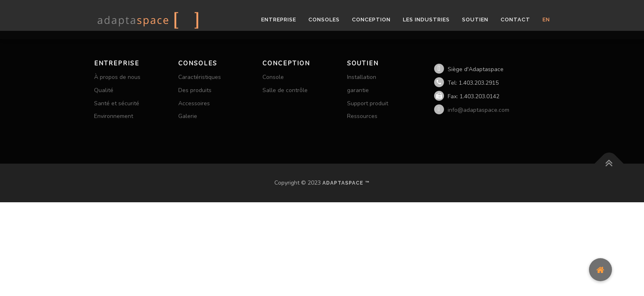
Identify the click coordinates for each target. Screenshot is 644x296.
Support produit (368, 103)
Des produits (195, 90)
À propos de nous (117, 77)
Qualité (104, 90)
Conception (371, 20)
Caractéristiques (200, 77)
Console (273, 77)
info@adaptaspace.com (478, 110)
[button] (600, 270)
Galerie (188, 116)
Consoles (324, 20)
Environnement (114, 116)
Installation (362, 77)
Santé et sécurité (117, 103)
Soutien (475, 20)
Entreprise (279, 20)
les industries (426, 20)
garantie (358, 90)
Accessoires (194, 103)
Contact (515, 20)
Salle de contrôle (285, 90)
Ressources (362, 116)
